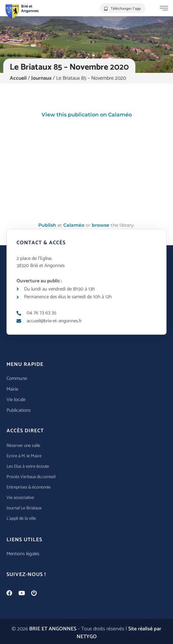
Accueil (18, 78)
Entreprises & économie (29, 487)
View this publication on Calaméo (87, 115)
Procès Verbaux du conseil (31, 477)
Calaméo (74, 225)
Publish (47, 225)
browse (101, 225)
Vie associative (20, 498)
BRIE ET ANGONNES (53, 629)
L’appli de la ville (21, 519)
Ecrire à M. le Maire (24, 456)
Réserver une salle (23, 446)
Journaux (41, 78)
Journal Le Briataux (24, 508)
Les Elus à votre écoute (28, 467)
